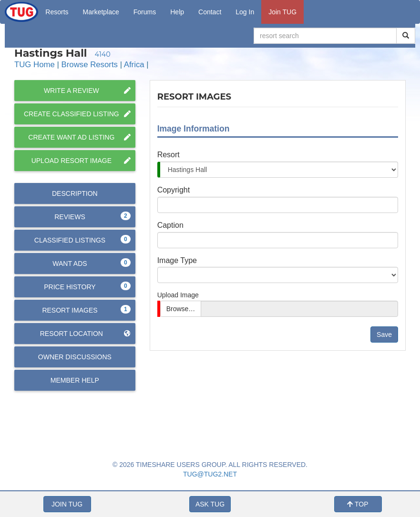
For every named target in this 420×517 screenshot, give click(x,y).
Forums (145, 12)
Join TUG (282, 12)
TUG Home (35, 65)
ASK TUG (210, 504)
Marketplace (101, 12)
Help (177, 12)
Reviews (92, 216)
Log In (245, 12)
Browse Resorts (90, 65)
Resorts (57, 12)
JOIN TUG (67, 504)
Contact (210, 12)
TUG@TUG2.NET (210, 474)
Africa (134, 65)
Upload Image (178, 295)
